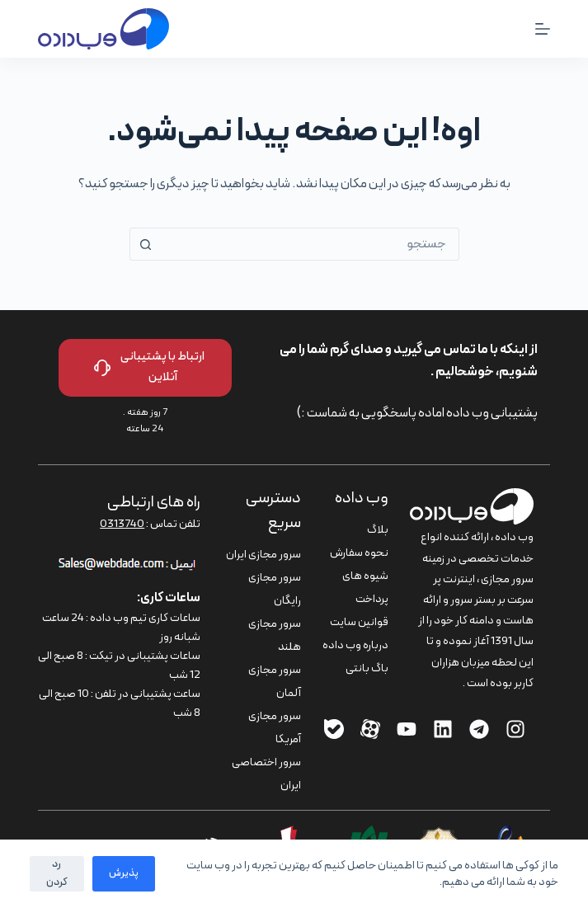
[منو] (543, 29)
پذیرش (124, 873)
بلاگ (378, 530)
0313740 (122, 524)
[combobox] (310, 244)
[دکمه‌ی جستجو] (146, 244)
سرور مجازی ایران (263, 555)
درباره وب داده (355, 645)
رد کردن (57, 873)
